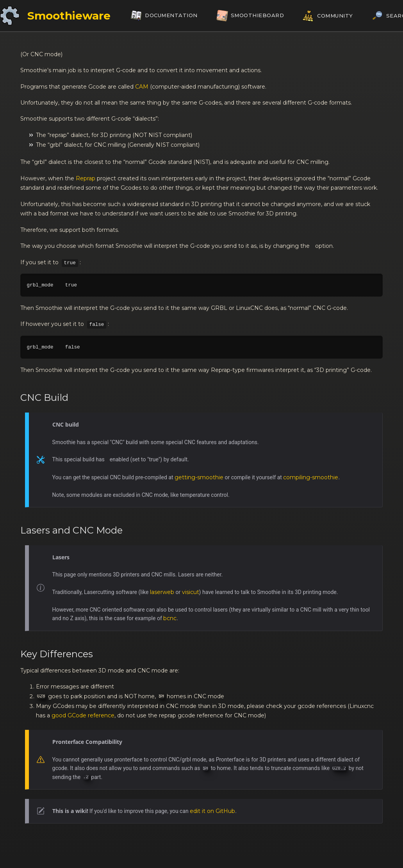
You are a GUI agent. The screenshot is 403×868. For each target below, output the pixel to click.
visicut (191, 592)
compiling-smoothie (311, 477)
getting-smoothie (199, 477)
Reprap (86, 178)
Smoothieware (69, 16)
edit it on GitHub (212, 811)
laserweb (162, 592)
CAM (142, 87)
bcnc (170, 618)
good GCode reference (83, 715)
